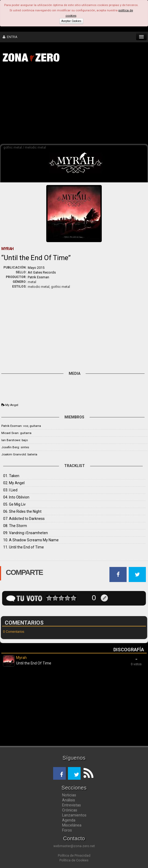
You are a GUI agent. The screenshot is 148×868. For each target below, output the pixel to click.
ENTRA (10, 37)
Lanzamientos (74, 815)
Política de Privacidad (74, 855)
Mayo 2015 (36, 268)
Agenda (69, 820)
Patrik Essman (38, 277)
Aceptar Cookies (71, 21)
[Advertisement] (77, 105)
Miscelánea (72, 825)
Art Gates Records (42, 272)
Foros (67, 830)
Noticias (69, 795)
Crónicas (70, 810)
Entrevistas (71, 805)
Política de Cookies (74, 860)
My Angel (12, 405)
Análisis (69, 800)
